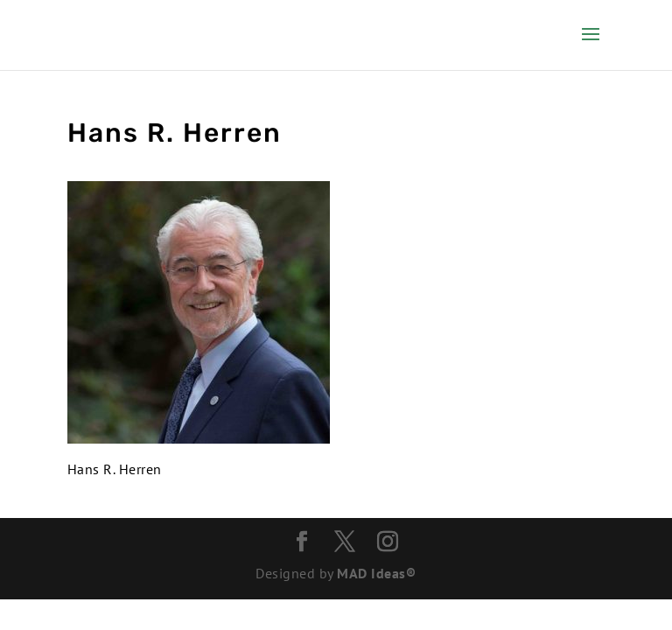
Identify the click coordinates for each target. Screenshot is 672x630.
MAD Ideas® (376, 573)
